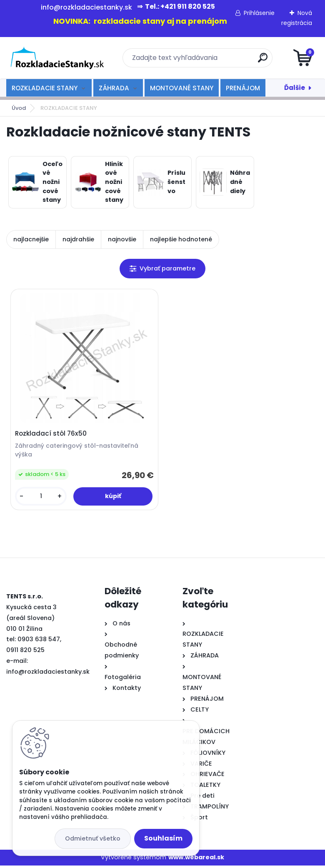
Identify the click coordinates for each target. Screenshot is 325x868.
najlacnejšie (31, 239)
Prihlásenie (259, 13)
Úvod (19, 108)
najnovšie (122, 239)
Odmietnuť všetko (93, 838)
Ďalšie (295, 88)
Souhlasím (163, 838)
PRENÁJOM (243, 88)
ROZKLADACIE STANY (45, 88)
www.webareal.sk (196, 860)
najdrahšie (78, 239)
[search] (263, 61)
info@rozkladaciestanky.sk (48, 674)
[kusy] (42, 497)
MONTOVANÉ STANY (182, 88)
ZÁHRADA (114, 88)
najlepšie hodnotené (181, 239)
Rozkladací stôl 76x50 (52, 435)
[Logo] (57, 58)
